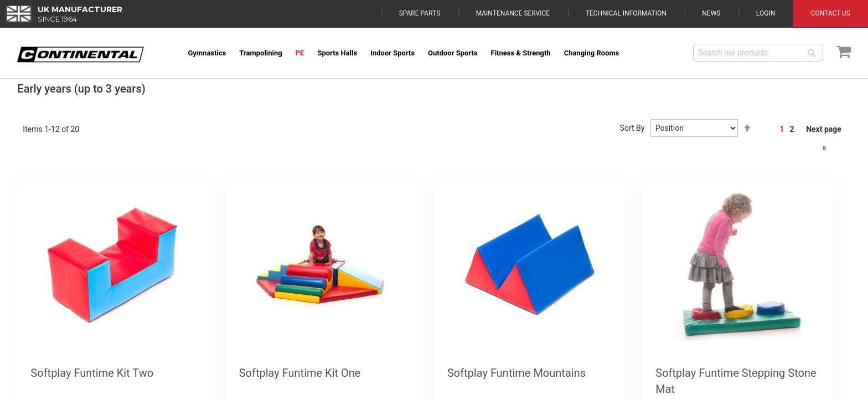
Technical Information (626, 13)
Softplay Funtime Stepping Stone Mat (736, 381)
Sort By (632, 128)
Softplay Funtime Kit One (300, 373)
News (711, 13)
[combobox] (758, 53)
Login (766, 13)
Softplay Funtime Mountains (516, 373)
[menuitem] (207, 53)
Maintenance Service (513, 13)
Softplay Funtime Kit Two (92, 373)
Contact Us (831, 13)
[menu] (433, 53)
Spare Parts (420, 13)
